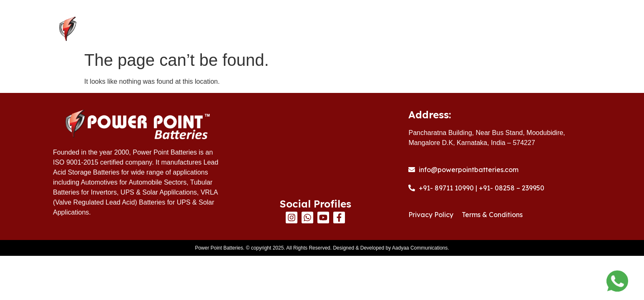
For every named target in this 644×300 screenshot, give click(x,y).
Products (385, 30)
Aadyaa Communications (420, 248)
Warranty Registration (470, 29)
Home (275, 29)
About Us (324, 29)
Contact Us (553, 29)
